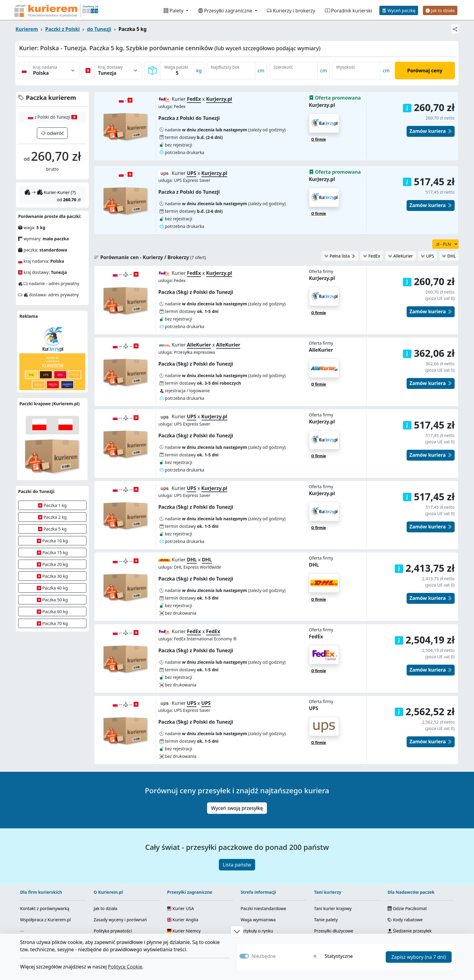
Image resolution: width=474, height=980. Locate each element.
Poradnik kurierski (349, 11)
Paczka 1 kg (52, 505)
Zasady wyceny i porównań (120, 861)
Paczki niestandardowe (263, 850)
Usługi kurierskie (257, 884)
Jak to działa (440, 10)
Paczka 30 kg (52, 576)
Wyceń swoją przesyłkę (237, 750)
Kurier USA (181, 850)
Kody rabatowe (405, 861)
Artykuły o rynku (257, 872)
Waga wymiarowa (258, 861)
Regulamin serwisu (113, 884)
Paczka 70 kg (52, 623)
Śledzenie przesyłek (409, 872)
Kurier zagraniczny (333, 895)
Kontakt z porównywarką (45, 850)
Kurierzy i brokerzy (291, 11)
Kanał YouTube (114, 917)
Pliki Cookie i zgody (409, 911)
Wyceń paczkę (399, 10)
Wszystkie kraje (185, 917)
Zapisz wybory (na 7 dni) (418, 957)
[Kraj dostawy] (118, 71)
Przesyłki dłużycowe (334, 872)
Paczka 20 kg (52, 564)
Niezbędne (264, 956)
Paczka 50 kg (52, 600)
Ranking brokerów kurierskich (273, 906)
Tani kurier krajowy (333, 850)
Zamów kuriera (430, 253)
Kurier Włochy (184, 884)
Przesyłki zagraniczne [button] (226, 11)
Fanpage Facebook (117, 906)
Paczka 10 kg (52, 541)
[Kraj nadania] (54, 71)
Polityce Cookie (125, 967)
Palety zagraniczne (333, 906)
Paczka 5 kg (52, 529)
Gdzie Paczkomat (407, 850)
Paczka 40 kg (52, 588)
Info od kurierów (257, 895)
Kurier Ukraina (184, 906)
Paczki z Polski (63, 29)
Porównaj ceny (425, 71)
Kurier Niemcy (184, 872)
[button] (407, 367)
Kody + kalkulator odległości (418, 884)
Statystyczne (339, 956)
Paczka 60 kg (52, 612)
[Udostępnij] (455, 29)
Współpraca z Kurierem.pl (46, 861)
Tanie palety (326, 861)
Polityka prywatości (113, 872)
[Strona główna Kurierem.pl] (56, 10)
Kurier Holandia (185, 895)
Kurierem (27, 29)
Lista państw (237, 806)
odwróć (55, 133)
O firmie (319, 254)
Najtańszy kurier (330, 884)
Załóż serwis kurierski (44, 884)
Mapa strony (403, 900)
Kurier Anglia (183, 861)
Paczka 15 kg (52, 552)
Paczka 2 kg (52, 517)
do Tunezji (99, 29)
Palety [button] (174, 11)
